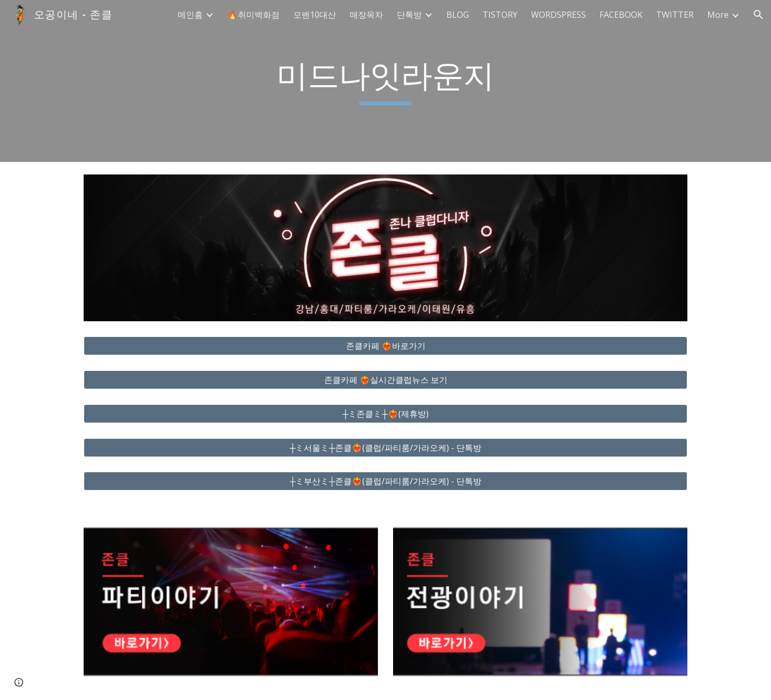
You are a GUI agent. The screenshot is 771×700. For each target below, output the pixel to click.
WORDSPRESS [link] (559, 15)
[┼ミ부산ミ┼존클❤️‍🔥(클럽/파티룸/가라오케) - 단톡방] (385, 481)
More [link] (718, 15)
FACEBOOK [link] (621, 15)
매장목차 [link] (366, 15)
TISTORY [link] (500, 15)
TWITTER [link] (675, 15)
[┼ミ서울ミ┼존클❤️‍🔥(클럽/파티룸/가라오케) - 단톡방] (385, 448)
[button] (758, 15)
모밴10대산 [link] (315, 15)
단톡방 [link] (409, 15)
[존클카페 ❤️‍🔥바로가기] (385, 346)
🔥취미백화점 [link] (254, 15)
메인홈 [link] (190, 15)
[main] (386, 81)
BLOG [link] (458, 15)
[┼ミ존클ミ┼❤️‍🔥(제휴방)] (385, 414)
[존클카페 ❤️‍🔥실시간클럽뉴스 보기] (385, 380)
